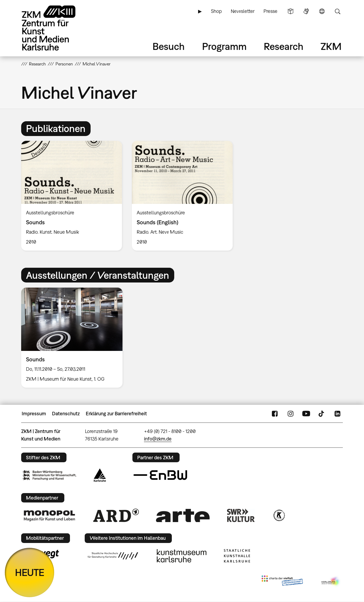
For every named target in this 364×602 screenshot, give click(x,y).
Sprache (322, 11)
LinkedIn (337, 414)
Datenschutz (66, 414)
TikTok (322, 414)
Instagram (291, 414)
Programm (224, 46)
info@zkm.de (158, 439)
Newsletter (243, 11)
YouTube (306, 414)
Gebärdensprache (306, 11)
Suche (337, 11)
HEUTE (30, 572)
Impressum (34, 414)
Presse (270, 11)
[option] (72, 196)
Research (284, 46)
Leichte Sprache (291, 11)
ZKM (331, 46)
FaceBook (275, 414)
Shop (216, 11)
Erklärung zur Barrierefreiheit (116, 414)
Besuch (169, 46)
